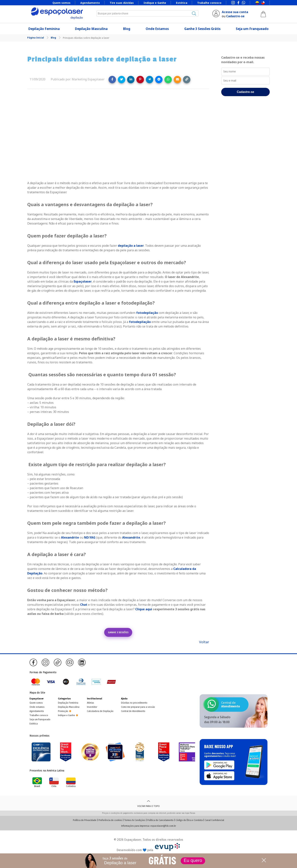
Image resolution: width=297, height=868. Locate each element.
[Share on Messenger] (159, 80)
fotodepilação (147, 313)
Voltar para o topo (148, 803)
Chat (84, 605)
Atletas (91, 703)
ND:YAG (90, 537)
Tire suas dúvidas (122, 3)
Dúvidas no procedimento (134, 703)
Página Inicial (36, 38)
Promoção (63, 711)
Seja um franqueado (40, 720)
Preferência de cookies (110, 820)
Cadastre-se (235, 16)
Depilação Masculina (91, 29)
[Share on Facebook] (112, 80)
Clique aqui (144, 609)
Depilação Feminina (44, 29)
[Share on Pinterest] (140, 80)
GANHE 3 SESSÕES (118, 632)
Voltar (204, 642)
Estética (182, 3)
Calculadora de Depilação (100, 711)
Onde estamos (37, 707)
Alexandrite (70, 537)
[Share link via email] (177, 80)
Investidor (92, 707)
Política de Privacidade (85, 820)
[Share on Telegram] (150, 80)
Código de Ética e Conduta (189, 820)
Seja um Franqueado (252, 29)
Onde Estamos (157, 29)
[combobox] (148, 13)
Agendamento (90, 3)
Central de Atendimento (133, 711)
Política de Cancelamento (160, 820)
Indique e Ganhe (155, 3)
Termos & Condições (135, 820)
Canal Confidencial (214, 820)
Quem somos (61, 3)
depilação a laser (131, 246)
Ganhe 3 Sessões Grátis (202, 29)
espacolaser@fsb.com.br (163, 826)
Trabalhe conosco (209, 3)
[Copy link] (187, 80)
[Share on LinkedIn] (131, 80)
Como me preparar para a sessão (138, 707)
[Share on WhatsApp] (168, 80)
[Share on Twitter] (122, 80)
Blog (127, 29)
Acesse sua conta (235, 12)
